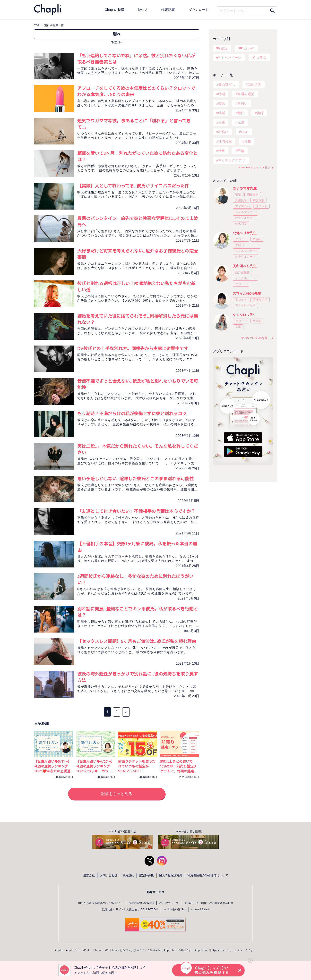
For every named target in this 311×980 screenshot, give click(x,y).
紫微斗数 (259, 200)
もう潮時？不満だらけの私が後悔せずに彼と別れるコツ (132, 414)
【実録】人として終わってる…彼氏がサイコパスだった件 (133, 186)
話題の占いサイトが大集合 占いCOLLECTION (130, 909)
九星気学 (241, 200)
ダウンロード (199, 10)
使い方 (143, 10)
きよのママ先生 (245, 188)
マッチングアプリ (232, 160)
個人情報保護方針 (171, 875)
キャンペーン (231, 58)
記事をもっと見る (117, 794)
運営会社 (89, 875)
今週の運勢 (246, 94)
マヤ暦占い (242, 206)
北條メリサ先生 (245, 233)
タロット (261, 206)
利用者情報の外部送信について (208, 875)
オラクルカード (245, 218)
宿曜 (238, 194)
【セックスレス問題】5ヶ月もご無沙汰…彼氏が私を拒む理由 (137, 641)
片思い (242, 103)
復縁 (260, 113)
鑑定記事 (168, 10)
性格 (248, 141)
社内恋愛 (225, 141)
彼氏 (222, 103)
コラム (261, 58)
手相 (238, 245)
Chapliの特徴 (115, 10)
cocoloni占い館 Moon (141, 903)
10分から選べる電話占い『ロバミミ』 (101, 903)
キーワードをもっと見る (254, 168)
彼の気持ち (227, 84)
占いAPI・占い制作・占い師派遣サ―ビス (209, 903)
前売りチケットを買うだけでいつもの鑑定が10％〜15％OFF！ (137, 766)
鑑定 (224, 48)
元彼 (241, 122)
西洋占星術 (242, 272)
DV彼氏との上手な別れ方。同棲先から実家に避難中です (133, 349)
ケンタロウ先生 (245, 315)
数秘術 (257, 239)
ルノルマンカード (247, 212)
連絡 (222, 122)
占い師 (249, 48)
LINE (245, 132)
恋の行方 (254, 84)
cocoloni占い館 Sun (174, 909)
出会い (223, 132)
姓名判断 (241, 224)
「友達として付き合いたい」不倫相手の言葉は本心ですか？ (136, 511)
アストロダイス (245, 305)
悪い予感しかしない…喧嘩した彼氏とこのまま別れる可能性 (135, 479)
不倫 (241, 151)
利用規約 (128, 875)
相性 (241, 113)
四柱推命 (253, 194)
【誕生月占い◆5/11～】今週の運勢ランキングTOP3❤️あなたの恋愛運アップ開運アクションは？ (53, 771)
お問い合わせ (109, 875)
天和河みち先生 (245, 266)
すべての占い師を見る (256, 338)
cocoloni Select (200, 909)
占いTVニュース (169, 903)
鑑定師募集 (147, 875)
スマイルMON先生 (247, 294)
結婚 (222, 113)
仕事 (222, 151)
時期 (222, 94)
